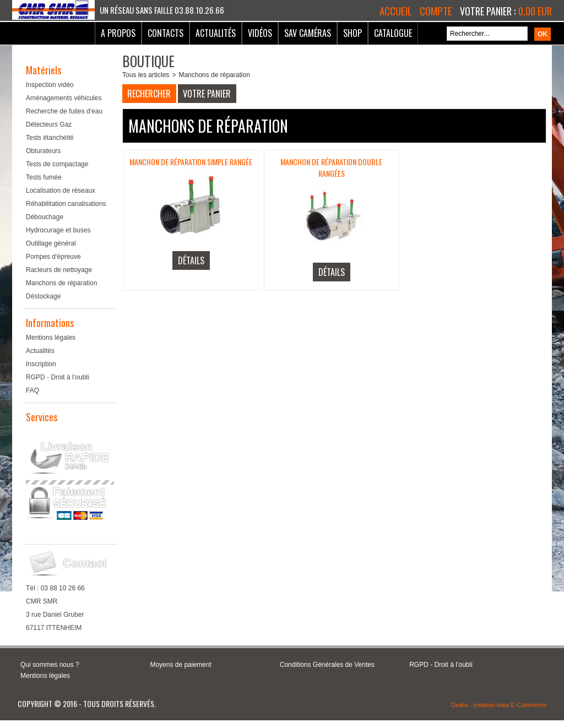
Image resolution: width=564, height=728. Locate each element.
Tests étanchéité (50, 138)
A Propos (118, 33)
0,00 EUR (535, 11)
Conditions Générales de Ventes (327, 665)
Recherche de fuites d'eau (64, 111)
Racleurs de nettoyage (59, 270)
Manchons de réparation (61, 283)
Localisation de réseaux (61, 191)
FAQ (32, 390)
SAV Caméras (308, 33)
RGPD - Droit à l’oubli (58, 377)
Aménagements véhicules (64, 98)
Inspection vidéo (50, 85)
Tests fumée (44, 177)
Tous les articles (146, 75)
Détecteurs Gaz (49, 124)
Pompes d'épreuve (53, 257)
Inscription (41, 364)
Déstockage (43, 296)
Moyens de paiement (180, 665)
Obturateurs (43, 151)
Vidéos (260, 33)
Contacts (166, 33)
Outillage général (51, 243)
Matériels (44, 70)
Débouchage (45, 217)
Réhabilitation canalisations (66, 204)
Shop (352, 33)
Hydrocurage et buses (58, 230)
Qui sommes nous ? (50, 665)
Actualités (216, 33)
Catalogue (393, 33)
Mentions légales (51, 338)
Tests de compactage (57, 164)
